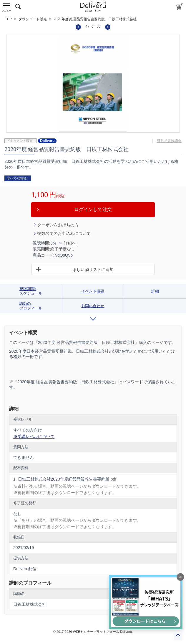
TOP (8, 19)
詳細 (155, 291)
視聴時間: (41, 243)
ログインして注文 (93, 209)
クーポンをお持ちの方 (58, 225)
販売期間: (41, 249)
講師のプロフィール (31, 306)
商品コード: (44, 255)
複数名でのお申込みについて (64, 233)
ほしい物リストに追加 (93, 270)
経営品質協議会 (169, 141)
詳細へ (70, 243)
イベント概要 (93, 291)
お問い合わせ (93, 306)
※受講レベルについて (34, 436)
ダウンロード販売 (33, 19)
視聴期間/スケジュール (31, 291)
